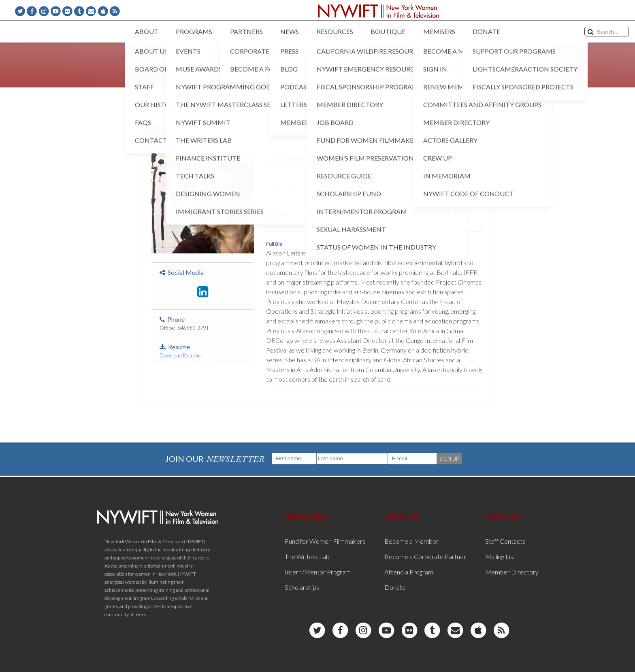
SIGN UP (449, 459)
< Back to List (164, 130)
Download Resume (180, 355)
